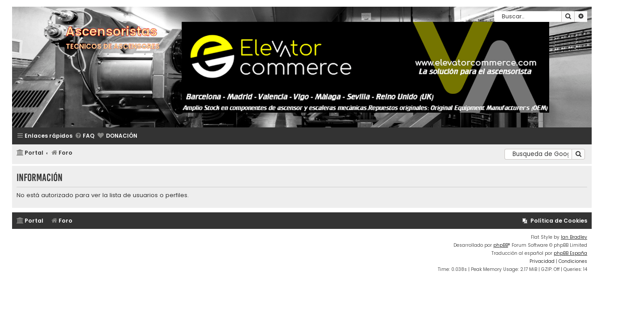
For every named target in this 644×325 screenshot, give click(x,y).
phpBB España (570, 253)
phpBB (501, 245)
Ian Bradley (574, 237)
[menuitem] (85, 136)
